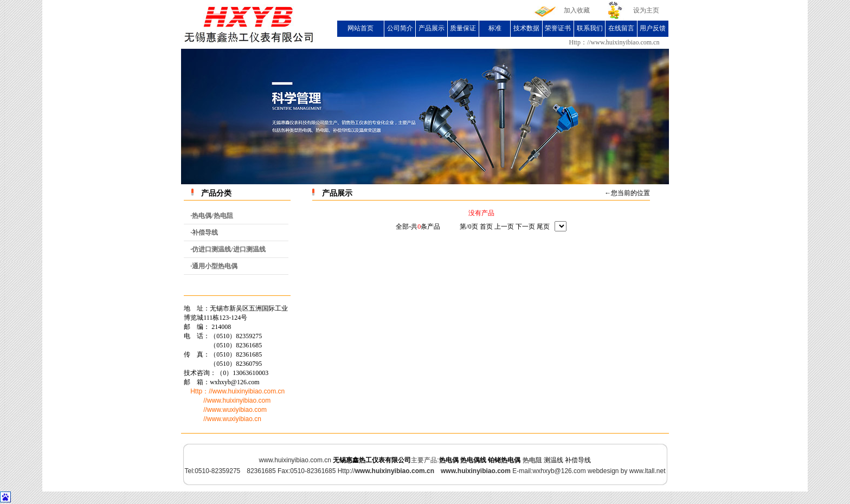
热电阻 (532, 460)
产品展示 (432, 28)
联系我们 (590, 28)
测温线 (553, 460)
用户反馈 (653, 28)
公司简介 (400, 28)
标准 (495, 28)
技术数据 (526, 28)
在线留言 (621, 28)
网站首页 (360, 28)
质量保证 (463, 28)
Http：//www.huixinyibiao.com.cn (614, 42)
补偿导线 (578, 460)
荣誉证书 (558, 28)
